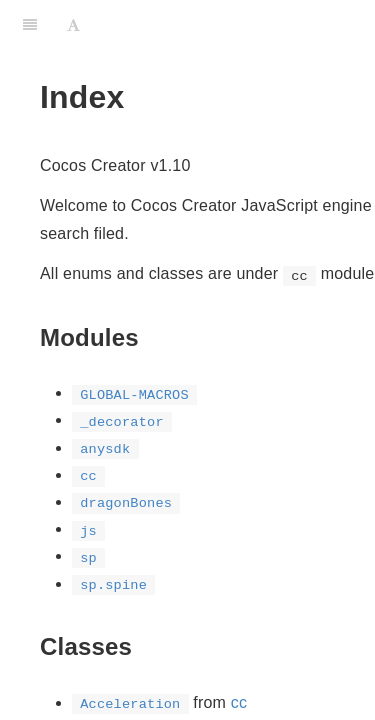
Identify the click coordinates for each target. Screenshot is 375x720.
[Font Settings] (73, 25)
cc (239, 702)
